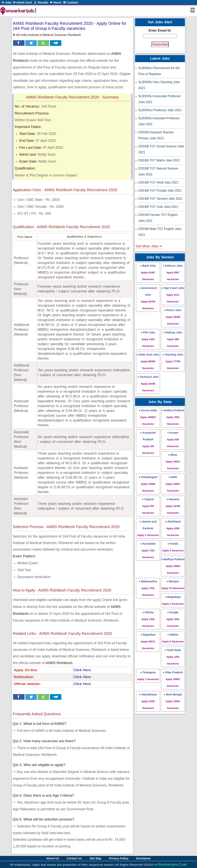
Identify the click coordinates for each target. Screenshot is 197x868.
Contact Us (74, 858)
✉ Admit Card (22, 2)
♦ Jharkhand (173, 528)
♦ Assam (173, 439)
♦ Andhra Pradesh (173, 417)
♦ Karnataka (148, 550)
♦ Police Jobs (173, 317)
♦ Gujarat (148, 506)
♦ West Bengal (173, 701)
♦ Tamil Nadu (173, 657)
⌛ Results (41, 2)
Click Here (82, 670)
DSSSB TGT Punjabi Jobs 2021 (160, 191)
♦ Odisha (148, 619)
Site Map (96, 858)
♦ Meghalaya (173, 600)
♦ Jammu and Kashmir (148, 528)
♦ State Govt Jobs (148, 361)
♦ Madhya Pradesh (173, 566)
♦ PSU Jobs (148, 339)
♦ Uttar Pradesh (173, 679)
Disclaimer (143, 858)
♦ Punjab (173, 619)
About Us (53, 858)
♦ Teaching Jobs (173, 361)
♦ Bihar (173, 462)
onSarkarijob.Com (171, 865)
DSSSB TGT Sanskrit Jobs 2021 (160, 199)
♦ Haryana (173, 506)
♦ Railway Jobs (173, 339)
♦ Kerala (173, 547)
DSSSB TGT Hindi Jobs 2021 (158, 182)
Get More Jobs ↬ (149, 246)
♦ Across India (148, 417)
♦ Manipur (173, 585)
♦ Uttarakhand (148, 701)
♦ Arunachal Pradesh (148, 443)
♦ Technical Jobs (148, 384)
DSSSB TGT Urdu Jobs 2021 (158, 207)
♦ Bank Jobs (148, 272)
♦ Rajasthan (148, 641)
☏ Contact (70, 2)
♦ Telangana (148, 676)
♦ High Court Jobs (173, 295)
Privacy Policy (119, 858)
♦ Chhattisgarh (148, 484)
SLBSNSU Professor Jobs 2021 (160, 110)
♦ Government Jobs (148, 298)
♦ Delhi (173, 484)
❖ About (55, 2)
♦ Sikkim (173, 638)
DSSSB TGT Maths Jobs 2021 (159, 160)
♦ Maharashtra (148, 588)
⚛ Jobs (7, 2)
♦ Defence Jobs (173, 272)
